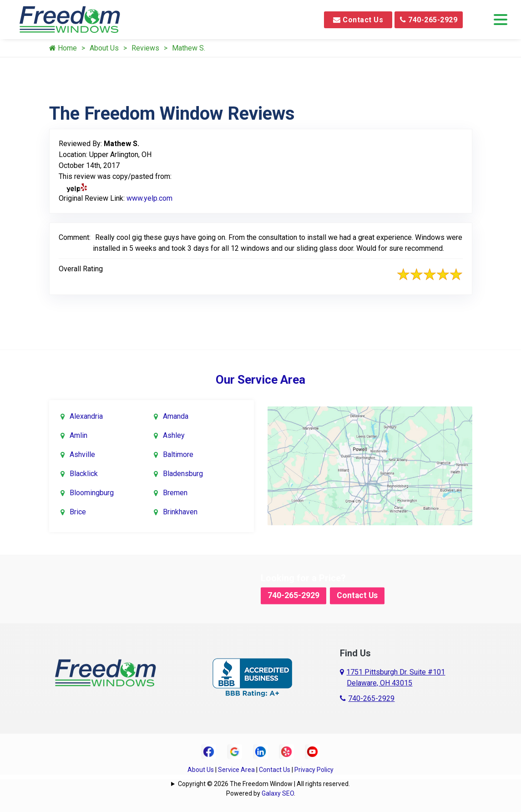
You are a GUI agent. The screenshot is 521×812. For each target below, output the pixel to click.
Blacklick (84, 474)
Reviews (145, 48)
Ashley (174, 435)
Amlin (78, 435)
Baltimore (178, 454)
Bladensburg (183, 474)
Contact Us (358, 20)
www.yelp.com (149, 198)
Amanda (176, 416)
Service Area (236, 770)
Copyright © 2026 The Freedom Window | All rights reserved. (264, 784)
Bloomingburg (92, 493)
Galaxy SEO (278, 793)
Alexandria (86, 416)
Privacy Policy (314, 770)
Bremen (175, 493)
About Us (104, 48)
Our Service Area (260, 380)
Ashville (82, 454)
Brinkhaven (180, 512)
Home (63, 48)
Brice (78, 512)
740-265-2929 (429, 20)
